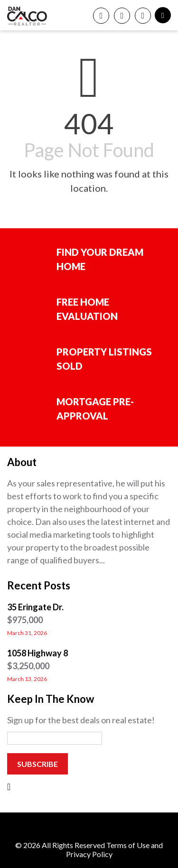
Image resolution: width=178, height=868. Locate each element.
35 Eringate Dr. (35, 607)
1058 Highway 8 (37, 653)
